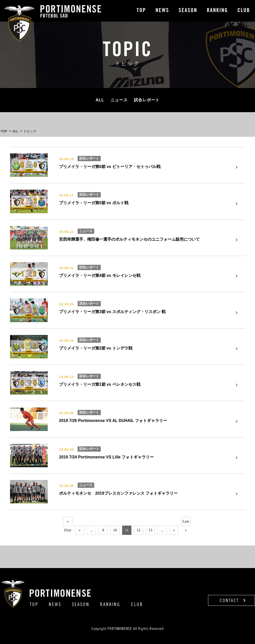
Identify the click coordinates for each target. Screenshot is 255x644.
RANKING (217, 11)
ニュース (119, 100)
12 (139, 530)
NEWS (162, 11)
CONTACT (233, 600)
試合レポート (147, 100)
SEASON (188, 11)
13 (150, 530)
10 (115, 530)
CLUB (244, 11)
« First (68, 523)
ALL (100, 100)
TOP (141, 11)
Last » (186, 523)
